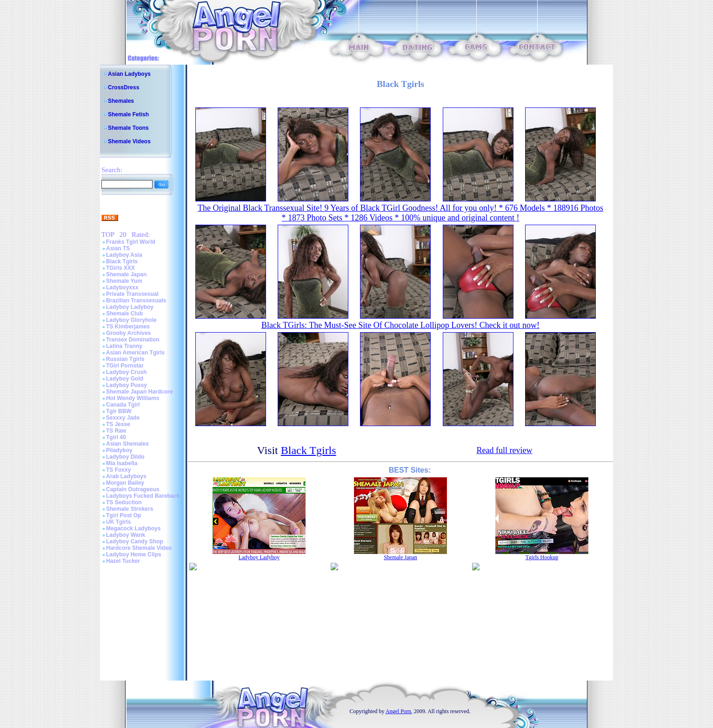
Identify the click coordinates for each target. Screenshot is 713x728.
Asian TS (118, 248)
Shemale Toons (128, 128)
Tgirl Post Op (123, 515)
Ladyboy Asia (124, 255)
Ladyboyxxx (122, 287)
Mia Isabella (122, 463)
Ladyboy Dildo (125, 457)
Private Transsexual (132, 294)
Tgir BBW (119, 411)
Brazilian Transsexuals (136, 301)
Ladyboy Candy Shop (135, 541)
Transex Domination (133, 340)
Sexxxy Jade (123, 418)
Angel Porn (398, 711)
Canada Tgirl (123, 405)
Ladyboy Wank (126, 535)
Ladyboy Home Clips (134, 554)
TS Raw (116, 431)
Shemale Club (124, 314)
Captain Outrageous (133, 489)
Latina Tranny (124, 346)
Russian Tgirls (125, 359)
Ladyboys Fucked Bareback (143, 496)
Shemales (121, 101)
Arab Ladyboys (126, 476)
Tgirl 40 (116, 437)
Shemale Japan (126, 274)
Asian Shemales (127, 444)
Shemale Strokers (130, 509)
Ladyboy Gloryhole (131, 320)
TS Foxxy (118, 470)
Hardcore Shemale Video (139, 548)
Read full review (504, 450)
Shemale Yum (124, 281)
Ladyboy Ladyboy (130, 307)
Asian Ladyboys (129, 74)
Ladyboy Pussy (127, 385)
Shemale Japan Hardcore (139, 392)
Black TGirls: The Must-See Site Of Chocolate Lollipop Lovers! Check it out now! (400, 325)
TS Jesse (118, 424)
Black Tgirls (122, 261)
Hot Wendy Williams (133, 398)
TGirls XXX (120, 268)
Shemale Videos (129, 141)
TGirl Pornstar (125, 366)
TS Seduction (124, 502)
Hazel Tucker (123, 561)
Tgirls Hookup (542, 557)
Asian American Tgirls (135, 353)
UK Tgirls (118, 522)
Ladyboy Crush (126, 372)
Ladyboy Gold (125, 379)
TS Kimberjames (128, 327)
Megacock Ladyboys (133, 528)
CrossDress (123, 87)
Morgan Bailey (125, 483)
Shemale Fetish (128, 114)
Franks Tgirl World (131, 242)
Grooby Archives (128, 333)
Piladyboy (119, 450)
